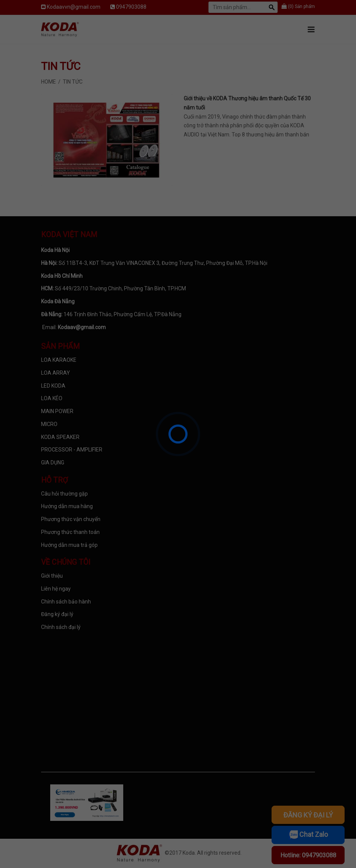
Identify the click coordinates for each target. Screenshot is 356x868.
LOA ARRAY (56, 373)
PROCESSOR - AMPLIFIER (72, 450)
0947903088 (131, 7)
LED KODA (53, 386)
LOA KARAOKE (59, 360)
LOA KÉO (52, 398)
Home (48, 82)
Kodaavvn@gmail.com (74, 7)
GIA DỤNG (53, 463)
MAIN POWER (57, 411)
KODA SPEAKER (60, 437)
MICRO (49, 424)
